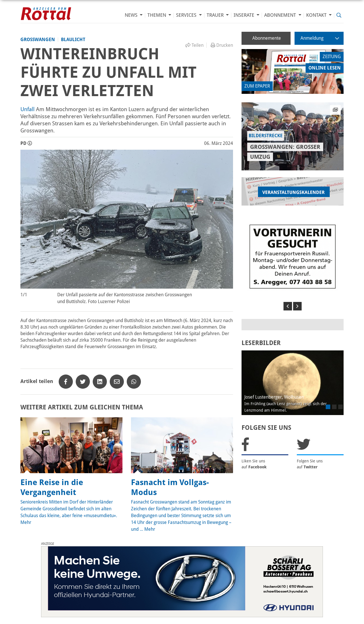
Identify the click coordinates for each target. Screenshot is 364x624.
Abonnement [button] (281, 15)
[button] (288, 306)
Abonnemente (267, 38)
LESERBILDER (261, 343)
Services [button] (187, 15)
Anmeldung (320, 38)
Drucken (222, 45)
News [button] (132, 15)
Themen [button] (157, 15)
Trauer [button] (216, 15)
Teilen (194, 45)
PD (26, 143)
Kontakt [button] (317, 15)
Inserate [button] (245, 15)
